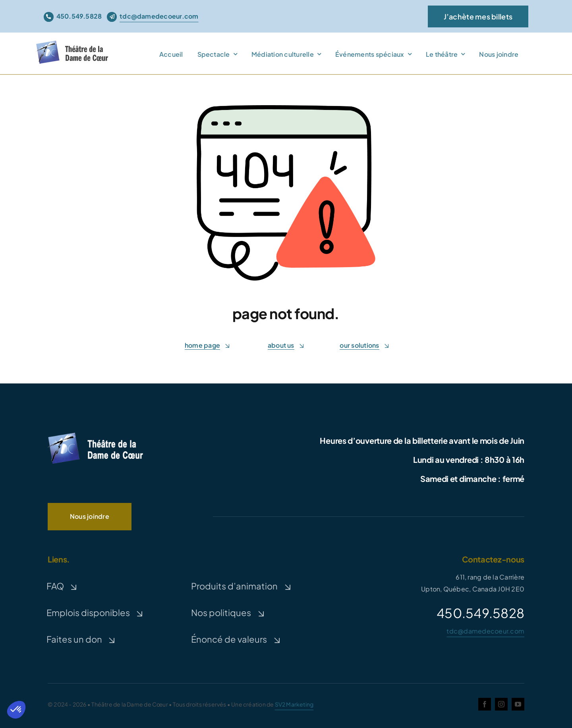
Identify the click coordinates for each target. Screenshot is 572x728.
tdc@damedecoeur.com (485, 631)
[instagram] (501, 704)
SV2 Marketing (294, 704)
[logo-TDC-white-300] (95, 434)
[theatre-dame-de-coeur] (74, 45)
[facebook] (485, 704)
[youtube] (518, 704)
